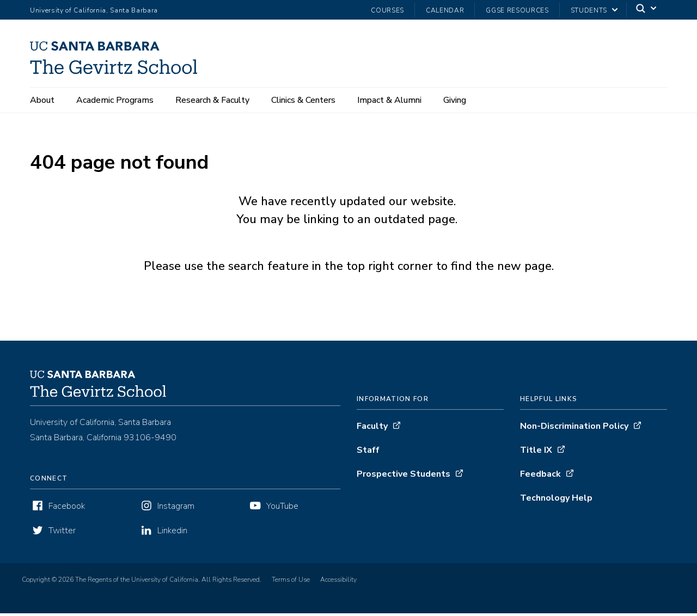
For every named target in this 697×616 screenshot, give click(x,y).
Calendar (445, 10)
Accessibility (338, 582)
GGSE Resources (517, 10)
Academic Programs (115, 100)
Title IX (536, 452)
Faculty (372, 428)
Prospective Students (403, 476)
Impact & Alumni (389, 100)
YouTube (282, 509)
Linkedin (172, 533)
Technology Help (556, 500)
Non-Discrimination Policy (574, 428)
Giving (455, 100)
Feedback (540, 476)
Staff (368, 452)
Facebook (67, 509)
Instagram (176, 509)
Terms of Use (291, 582)
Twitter (62, 533)
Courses (387, 10)
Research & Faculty (212, 100)
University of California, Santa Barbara (94, 10)
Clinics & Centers (303, 100)
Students (589, 10)
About (42, 100)
